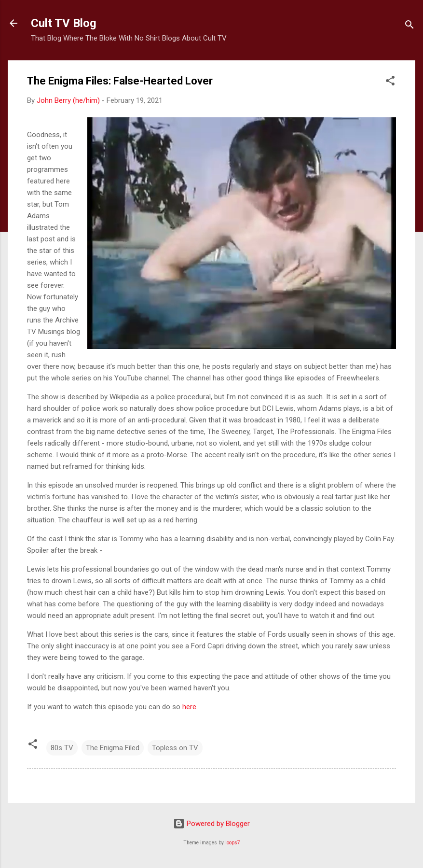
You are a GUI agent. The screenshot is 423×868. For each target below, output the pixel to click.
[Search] (409, 26)
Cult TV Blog (64, 23)
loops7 (233, 843)
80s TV (62, 748)
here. (190, 707)
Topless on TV (175, 748)
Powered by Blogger (211, 824)
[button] (390, 82)
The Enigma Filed (113, 748)
